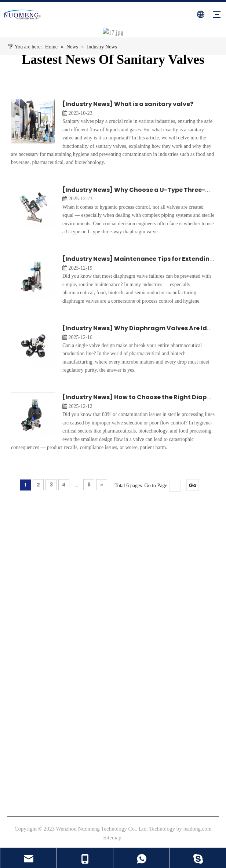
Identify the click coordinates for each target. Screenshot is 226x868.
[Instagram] (25, 610)
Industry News (88, 104)
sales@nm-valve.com (39, 753)
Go (193, 485)
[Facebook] (12, 610)
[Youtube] (38, 610)
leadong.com (198, 828)
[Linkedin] (51, 610)
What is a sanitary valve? (154, 104)
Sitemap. (113, 837)
